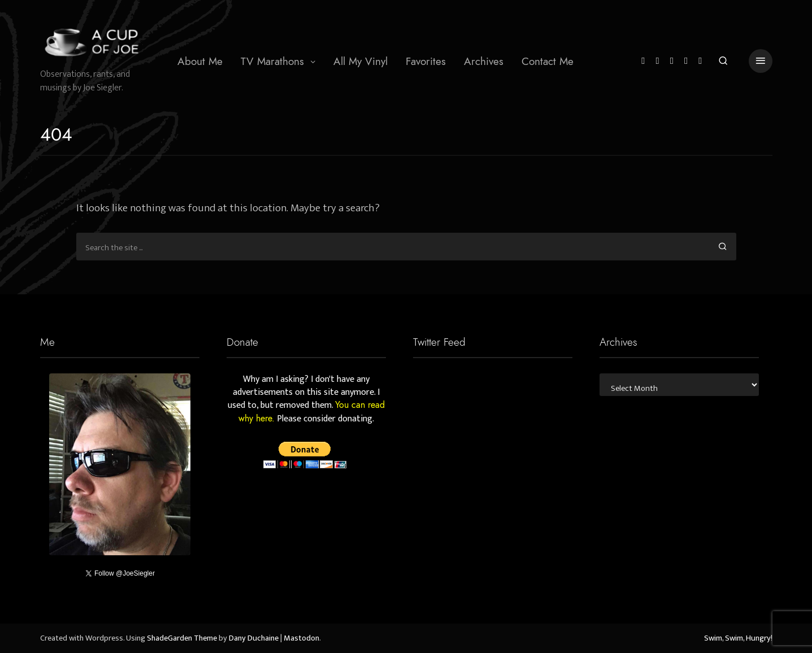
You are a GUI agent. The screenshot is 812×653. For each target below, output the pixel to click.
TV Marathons (272, 61)
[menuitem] (200, 61)
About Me (200, 61)
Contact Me (548, 61)
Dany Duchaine (254, 638)
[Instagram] (672, 61)
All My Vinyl (361, 61)
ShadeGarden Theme (182, 638)
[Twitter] (643, 61)
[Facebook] (657, 61)
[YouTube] (686, 61)
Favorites (426, 61)
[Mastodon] (700, 61)
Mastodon (301, 638)
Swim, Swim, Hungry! (738, 638)
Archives (484, 61)
